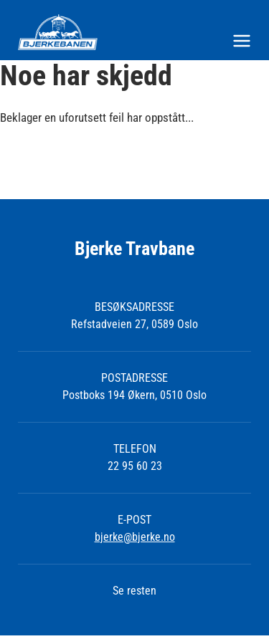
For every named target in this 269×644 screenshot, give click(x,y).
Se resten (134, 591)
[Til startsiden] (134, 32)
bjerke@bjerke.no (135, 537)
